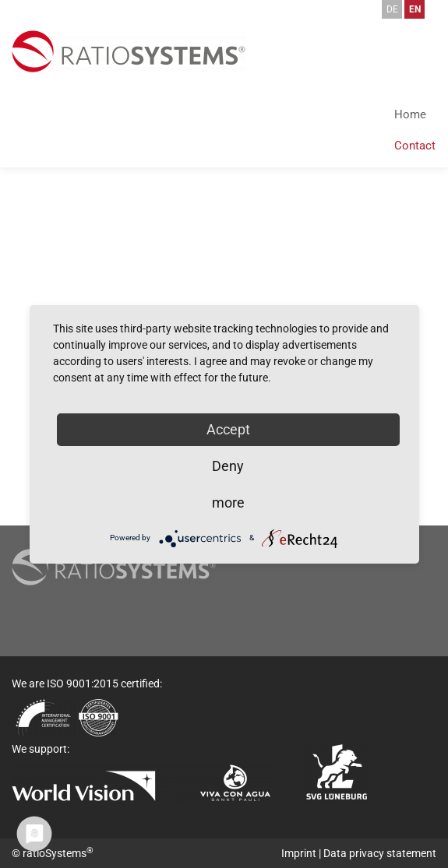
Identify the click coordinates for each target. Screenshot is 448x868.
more (228, 503)
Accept (228, 429)
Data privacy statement (380, 853)
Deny (228, 466)
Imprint (299, 853)
